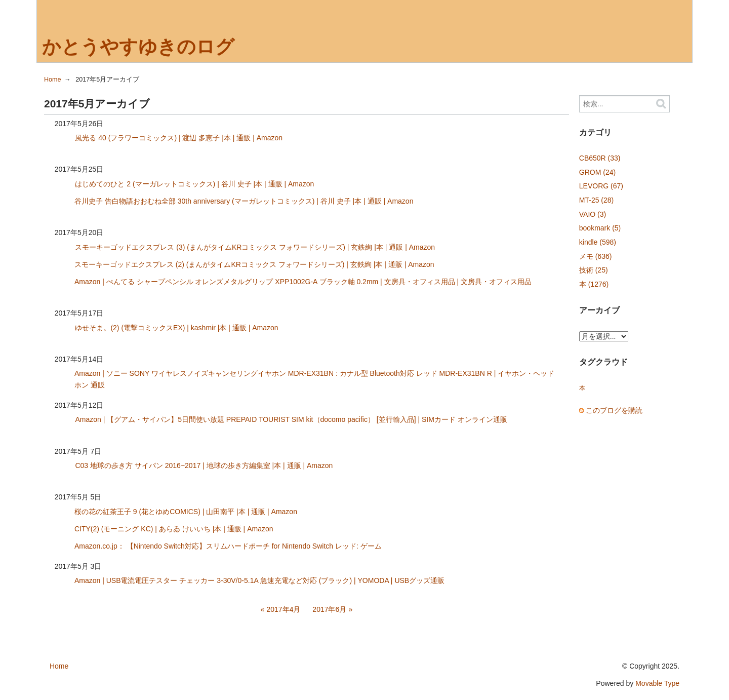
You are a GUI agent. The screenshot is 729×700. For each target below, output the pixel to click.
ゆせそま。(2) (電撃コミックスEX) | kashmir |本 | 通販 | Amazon (176, 328)
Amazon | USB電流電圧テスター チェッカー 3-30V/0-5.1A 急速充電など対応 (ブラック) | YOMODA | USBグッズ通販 (259, 580)
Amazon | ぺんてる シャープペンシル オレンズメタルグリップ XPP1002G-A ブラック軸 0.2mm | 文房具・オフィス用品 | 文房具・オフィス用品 (303, 282)
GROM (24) (597, 172)
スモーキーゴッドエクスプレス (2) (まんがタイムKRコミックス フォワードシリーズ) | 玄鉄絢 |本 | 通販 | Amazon (254, 264)
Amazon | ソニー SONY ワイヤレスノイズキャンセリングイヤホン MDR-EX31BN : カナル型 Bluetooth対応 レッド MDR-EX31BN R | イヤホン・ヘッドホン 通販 (314, 379)
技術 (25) (594, 270)
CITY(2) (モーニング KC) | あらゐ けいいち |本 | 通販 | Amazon (174, 529)
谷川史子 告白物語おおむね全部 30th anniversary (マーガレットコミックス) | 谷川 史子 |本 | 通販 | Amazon (244, 201)
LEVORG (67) (601, 186)
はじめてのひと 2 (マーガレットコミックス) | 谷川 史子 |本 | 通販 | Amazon (194, 184)
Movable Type (657, 683)
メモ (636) (596, 256)
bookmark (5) (600, 228)
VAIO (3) (593, 214)
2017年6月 (329, 609)
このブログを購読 (614, 410)
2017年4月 (284, 609)
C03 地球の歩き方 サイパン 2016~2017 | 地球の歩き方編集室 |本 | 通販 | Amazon (204, 465)
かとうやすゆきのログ (138, 47)
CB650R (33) (600, 158)
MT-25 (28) (596, 200)
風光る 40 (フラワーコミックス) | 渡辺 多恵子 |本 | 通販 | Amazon (179, 138)
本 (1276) (594, 284)
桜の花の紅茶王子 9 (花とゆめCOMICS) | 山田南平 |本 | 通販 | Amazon (186, 512)
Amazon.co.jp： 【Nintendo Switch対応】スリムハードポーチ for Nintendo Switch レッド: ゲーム (228, 546)
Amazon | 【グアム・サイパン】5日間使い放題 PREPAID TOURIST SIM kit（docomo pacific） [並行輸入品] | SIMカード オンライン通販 (291, 419)
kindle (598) (598, 242)
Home (53, 80)
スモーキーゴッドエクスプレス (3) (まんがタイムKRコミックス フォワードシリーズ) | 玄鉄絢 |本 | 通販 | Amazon (255, 247)
